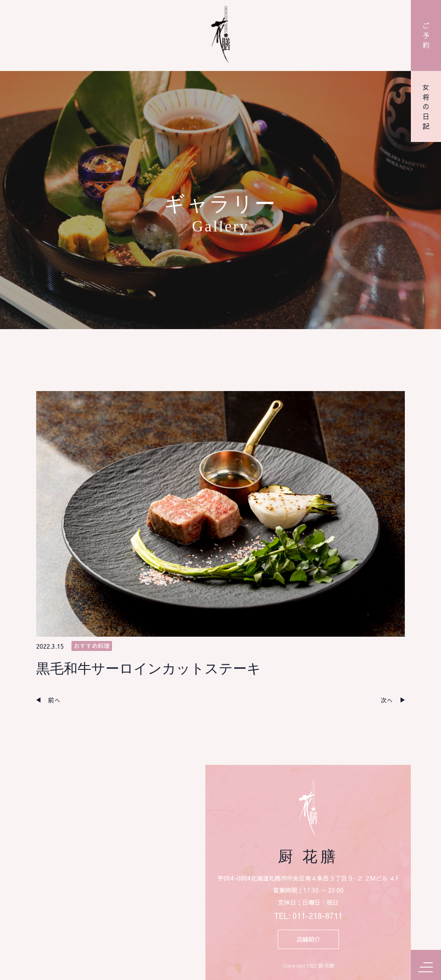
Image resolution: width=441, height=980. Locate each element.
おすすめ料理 (92, 646)
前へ (54, 700)
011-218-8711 (317, 916)
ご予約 (426, 35)
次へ (387, 700)
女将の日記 (426, 107)
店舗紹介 (308, 939)
